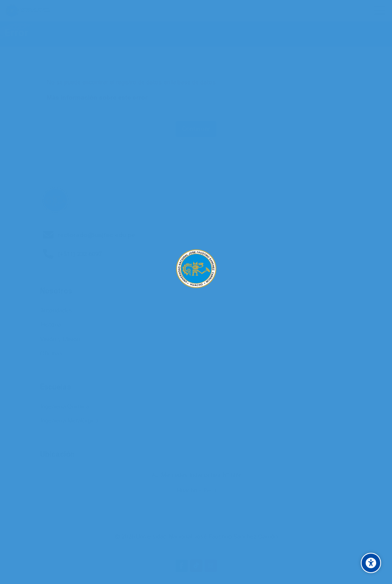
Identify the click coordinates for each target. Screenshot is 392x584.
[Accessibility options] (371, 563)
